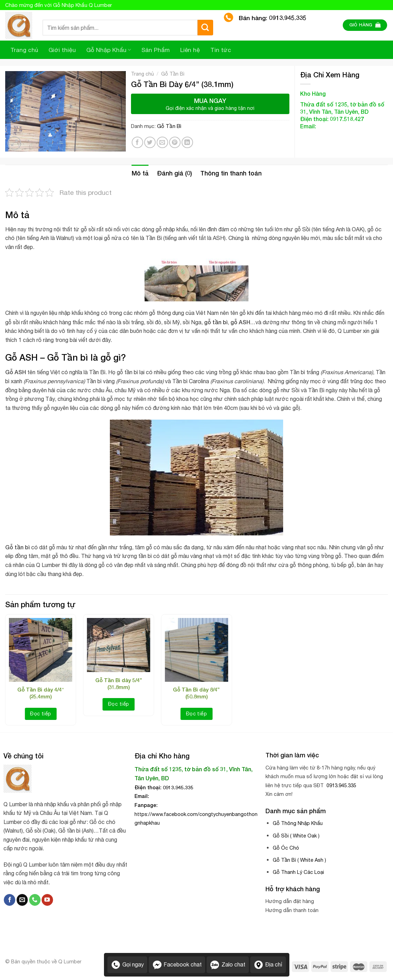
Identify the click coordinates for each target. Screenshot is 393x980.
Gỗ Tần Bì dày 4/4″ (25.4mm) (41, 693)
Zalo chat (228, 965)
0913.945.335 (341, 785)
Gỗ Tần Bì (173, 74)
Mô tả (140, 173)
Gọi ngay (127, 965)
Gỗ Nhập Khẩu (109, 50)
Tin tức (221, 50)
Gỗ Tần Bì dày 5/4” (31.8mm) (119, 684)
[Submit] (205, 28)
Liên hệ (190, 50)
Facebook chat (177, 965)
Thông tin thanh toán (231, 173)
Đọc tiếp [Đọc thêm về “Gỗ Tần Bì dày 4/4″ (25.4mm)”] (41, 714)
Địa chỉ (268, 965)
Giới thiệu (62, 50)
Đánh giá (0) (174, 173)
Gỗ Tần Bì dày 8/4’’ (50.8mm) (196, 693)
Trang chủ (24, 50)
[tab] (140, 173)
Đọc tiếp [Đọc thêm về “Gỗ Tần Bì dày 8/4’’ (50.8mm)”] (196, 714)
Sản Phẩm (156, 50)
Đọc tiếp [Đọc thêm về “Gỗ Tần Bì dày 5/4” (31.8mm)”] (119, 704)
